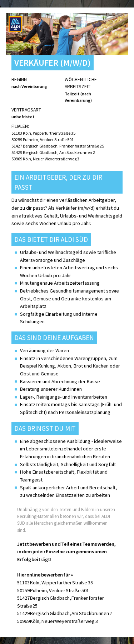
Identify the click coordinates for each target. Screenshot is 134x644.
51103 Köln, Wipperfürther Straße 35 (43, 133)
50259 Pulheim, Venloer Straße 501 (43, 139)
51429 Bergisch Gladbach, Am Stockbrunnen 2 (53, 152)
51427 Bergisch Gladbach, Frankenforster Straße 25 (58, 146)
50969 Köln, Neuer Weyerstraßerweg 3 (45, 159)
